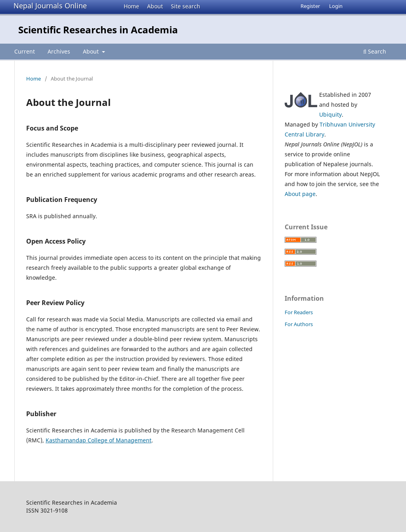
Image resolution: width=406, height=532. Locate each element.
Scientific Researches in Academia (98, 30)
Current (25, 51)
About (155, 6)
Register (310, 6)
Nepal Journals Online (50, 6)
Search (375, 51)
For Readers (299, 312)
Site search (186, 6)
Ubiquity (330, 114)
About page (300, 194)
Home (131, 6)
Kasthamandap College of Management (99, 440)
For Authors (299, 324)
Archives (59, 51)
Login (336, 6)
